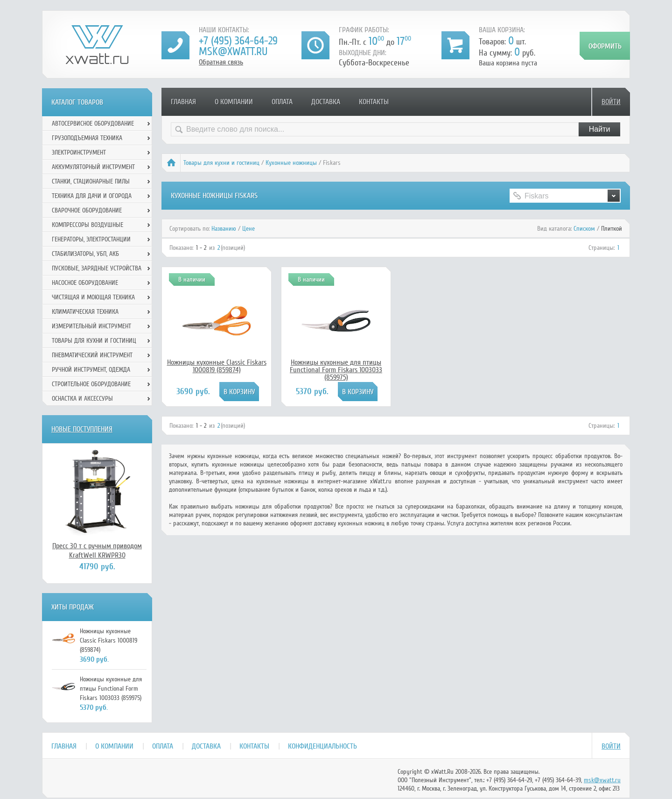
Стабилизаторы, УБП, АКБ (85, 254)
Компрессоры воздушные (87, 225)
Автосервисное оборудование (93, 124)
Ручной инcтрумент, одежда (91, 370)
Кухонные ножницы (291, 163)
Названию (224, 229)
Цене (248, 229)
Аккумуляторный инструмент (93, 167)
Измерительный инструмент (91, 326)
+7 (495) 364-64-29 (238, 41)
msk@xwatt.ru (233, 52)
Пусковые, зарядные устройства (97, 268)
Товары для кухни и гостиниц (221, 163)
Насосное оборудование (85, 283)
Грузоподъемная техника (87, 138)
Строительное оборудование (91, 384)
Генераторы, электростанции (91, 239)
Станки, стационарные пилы (91, 181)
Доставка (326, 102)
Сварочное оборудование (87, 210)
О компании (234, 102)
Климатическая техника (85, 312)
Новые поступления (82, 429)
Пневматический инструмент (92, 355)
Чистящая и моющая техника (93, 297)
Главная (183, 102)
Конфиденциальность (322, 746)
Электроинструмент (79, 152)
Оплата (282, 102)
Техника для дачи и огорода (92, 196)
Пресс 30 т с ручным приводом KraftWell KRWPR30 (97, 551)
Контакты (374, 102)
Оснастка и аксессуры (82, 399)
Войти (611, 102)
